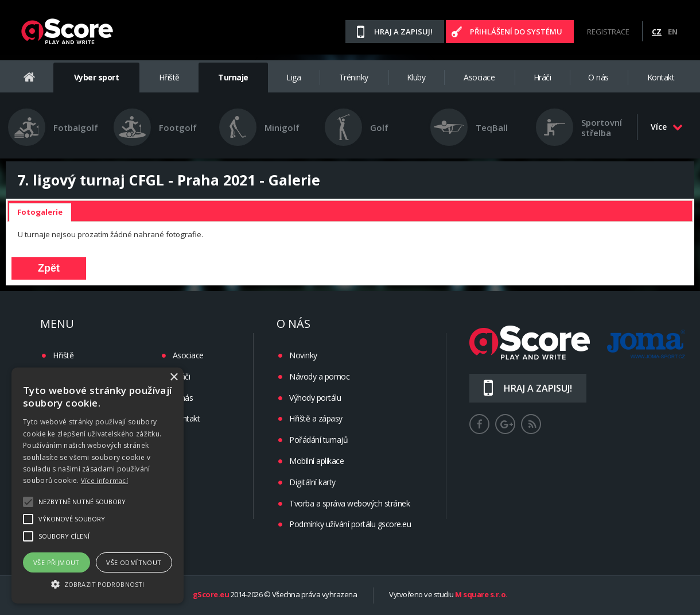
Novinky (303, 355)
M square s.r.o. (481, 595)
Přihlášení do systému (516, 32)
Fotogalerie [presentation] (40, 212)
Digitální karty (312, 482)
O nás (598, 77)
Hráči (542, 77)
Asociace (479, 77)
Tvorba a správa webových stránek (349, 503)
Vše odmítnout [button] (134, 562)
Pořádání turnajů (318, 440)
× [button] (174, 378)
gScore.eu (211, 595)
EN (673, 32)
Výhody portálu (315, 398)
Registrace (608, 32)
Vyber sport (97, 77)
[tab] (40, 212)
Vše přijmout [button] (57, 562)
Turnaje (233, 77)
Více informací (104, 480)
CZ (657, 32)
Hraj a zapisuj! (403, 32)
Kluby (416, 77)
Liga (293, 77)
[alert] (98, 486)
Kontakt (661, 77)
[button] (98, 583)
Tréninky (354, 77)
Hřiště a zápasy (316, 418)
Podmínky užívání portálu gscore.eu (350, 524)
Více (667, 127)
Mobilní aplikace (316, 461)
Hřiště (169, 77)
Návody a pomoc (319, 376)
